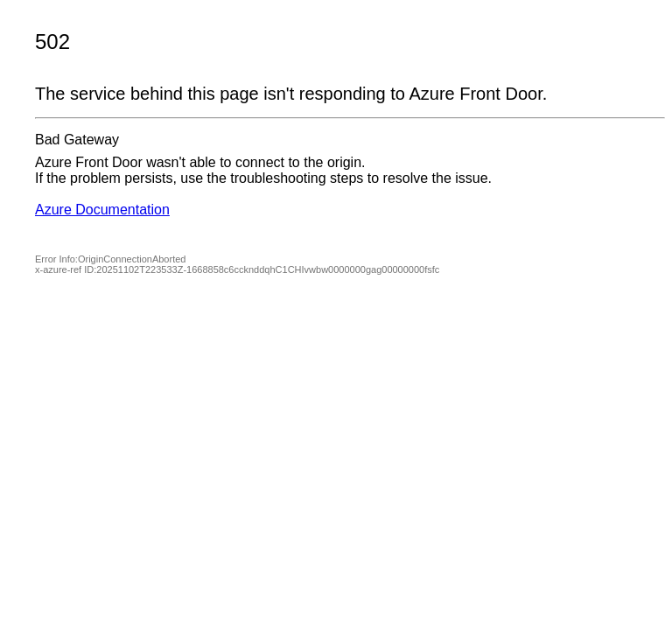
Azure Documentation (102, 210)
